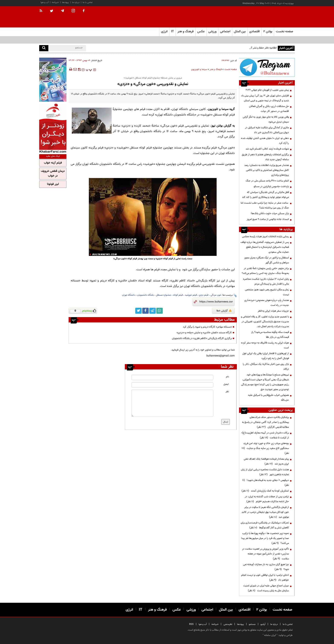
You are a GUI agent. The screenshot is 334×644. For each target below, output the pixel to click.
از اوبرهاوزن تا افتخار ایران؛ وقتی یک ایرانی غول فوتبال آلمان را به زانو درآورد (266, 356)
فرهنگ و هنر (216, 69)
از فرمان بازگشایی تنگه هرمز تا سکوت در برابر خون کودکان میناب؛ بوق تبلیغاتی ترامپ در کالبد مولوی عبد (265, 512)
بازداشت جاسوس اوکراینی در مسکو (271, 187)
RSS (191, 624)
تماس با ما (88, 2)
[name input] (172, 377)
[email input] (172, 385)
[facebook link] (145, 311)
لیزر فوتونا (53, 184)
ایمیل (226, 384)
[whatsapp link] (160, 311)
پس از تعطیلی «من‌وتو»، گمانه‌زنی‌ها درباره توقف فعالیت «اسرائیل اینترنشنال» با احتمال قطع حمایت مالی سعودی (265, 247)
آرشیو (263, 624)
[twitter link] (138, 311)
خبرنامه (55, 2)
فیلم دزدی (204, 295)
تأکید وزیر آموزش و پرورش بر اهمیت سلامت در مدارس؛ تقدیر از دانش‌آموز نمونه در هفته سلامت (265, 554)
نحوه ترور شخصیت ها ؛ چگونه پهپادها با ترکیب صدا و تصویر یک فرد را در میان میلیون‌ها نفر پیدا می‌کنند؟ (265, 538)
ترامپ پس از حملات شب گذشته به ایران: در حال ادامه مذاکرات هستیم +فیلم (267, 499)
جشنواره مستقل (163, 295)
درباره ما (76, 2)
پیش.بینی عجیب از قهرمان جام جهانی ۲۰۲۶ (267, 90)
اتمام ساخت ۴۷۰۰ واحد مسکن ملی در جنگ (267, 181)
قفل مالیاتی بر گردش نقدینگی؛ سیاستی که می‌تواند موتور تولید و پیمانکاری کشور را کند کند (265, 195)
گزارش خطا (224, 311)
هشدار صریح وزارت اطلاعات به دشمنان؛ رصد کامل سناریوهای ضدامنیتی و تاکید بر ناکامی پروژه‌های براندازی (267, 170)
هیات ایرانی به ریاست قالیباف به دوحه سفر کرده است (265, 345)
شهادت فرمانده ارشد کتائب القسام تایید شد (267, 149)
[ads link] (267, 67)
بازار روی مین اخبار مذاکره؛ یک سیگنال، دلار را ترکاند (266, 367)
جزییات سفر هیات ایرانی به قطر (273, 311)
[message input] (172, 403)
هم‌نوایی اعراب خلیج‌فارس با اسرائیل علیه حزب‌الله (268, 398)
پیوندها (65, 2)
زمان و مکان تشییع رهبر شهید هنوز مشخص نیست (267, 292)
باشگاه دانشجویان (145, 295)
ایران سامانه (270, 635)
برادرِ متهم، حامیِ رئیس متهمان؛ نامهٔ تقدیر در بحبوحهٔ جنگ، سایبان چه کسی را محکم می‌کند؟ (265, 271)
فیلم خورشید (191, 295)
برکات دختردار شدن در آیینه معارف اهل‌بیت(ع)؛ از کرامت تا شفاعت (265, 435)
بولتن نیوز (217, 126)
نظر (227, 392)
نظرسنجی (228, 624)
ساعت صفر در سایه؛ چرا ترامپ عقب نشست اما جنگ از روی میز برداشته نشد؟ (265, 205)
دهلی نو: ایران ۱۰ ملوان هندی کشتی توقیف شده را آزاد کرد (265, 141)
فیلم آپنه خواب (53, 163)
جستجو (252, 624)
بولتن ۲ (268, 32)
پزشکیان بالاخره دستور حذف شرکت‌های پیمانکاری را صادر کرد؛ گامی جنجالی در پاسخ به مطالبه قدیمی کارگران (265, 422)
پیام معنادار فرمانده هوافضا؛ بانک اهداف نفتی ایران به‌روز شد (266, 461)
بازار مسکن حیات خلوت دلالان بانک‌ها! (270, 214)
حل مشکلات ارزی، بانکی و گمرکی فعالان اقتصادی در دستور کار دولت (269, 109)
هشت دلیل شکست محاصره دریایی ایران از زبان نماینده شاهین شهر (265, 472)
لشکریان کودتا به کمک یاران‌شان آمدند (265, 491)
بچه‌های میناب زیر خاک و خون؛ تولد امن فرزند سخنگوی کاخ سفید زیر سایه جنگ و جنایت (265, 448)
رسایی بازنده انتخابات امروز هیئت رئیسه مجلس (265, 237)
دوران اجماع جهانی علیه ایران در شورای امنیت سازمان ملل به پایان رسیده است (266, 588)
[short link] (216, 302)
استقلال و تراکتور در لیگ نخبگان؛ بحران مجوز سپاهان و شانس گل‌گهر (266, 260)
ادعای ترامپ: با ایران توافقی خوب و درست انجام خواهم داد (265, 578)
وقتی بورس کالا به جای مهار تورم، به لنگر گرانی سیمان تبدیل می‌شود (266, 119)
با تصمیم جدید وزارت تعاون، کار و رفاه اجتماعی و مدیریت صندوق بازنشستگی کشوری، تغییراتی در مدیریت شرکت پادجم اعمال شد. (265, 322)
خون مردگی (216, 295)
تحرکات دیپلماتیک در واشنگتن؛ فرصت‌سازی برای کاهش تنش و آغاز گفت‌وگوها (265, 525)
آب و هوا (45, 2)
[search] (44, 48)
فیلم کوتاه (178, 295)
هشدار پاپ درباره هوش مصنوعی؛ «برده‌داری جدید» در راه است (267, 303)
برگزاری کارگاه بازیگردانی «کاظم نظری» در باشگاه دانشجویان (202, 338)
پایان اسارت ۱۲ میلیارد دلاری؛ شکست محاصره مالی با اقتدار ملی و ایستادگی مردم (266, 281)
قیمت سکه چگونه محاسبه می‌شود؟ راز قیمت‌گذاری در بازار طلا (270, 335)
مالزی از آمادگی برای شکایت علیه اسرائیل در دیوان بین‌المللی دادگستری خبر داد (267, 130)
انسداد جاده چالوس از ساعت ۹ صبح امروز (268, 219)
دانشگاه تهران (129, 295)
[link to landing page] (274, 17)
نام (227, 377)
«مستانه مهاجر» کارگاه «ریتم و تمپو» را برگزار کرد (207, 327)
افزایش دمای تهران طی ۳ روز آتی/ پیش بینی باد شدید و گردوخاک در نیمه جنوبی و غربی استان (265, 98)
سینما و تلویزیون (199, 69)
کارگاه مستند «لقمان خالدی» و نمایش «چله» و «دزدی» (204, 333)
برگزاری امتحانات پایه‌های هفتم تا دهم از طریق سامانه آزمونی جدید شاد (265, 157)
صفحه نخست (284, 32)
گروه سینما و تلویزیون (221, 109)
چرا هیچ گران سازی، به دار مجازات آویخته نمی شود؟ (266, 567)
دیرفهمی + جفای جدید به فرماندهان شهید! (266, 483)
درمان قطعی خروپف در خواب (53, 174)
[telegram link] (153, 311)
